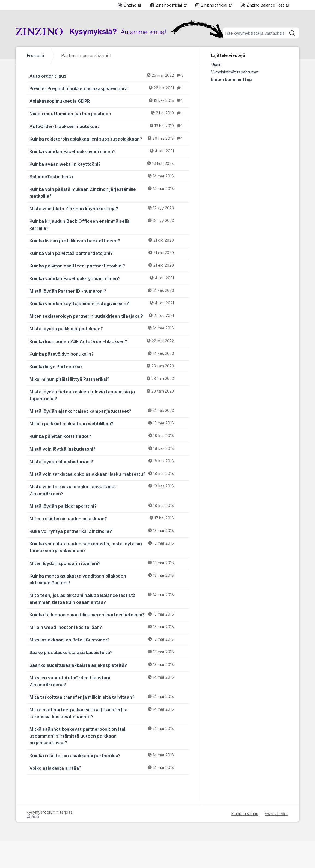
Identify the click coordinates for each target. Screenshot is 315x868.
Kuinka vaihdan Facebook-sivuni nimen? (109, 151)
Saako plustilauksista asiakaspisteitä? (109, 652)
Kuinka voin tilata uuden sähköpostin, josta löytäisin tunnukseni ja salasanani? (109, 547)
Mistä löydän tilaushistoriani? (109, 461)
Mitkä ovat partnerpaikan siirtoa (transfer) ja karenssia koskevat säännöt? (109, 713)
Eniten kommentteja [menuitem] (232, 79)
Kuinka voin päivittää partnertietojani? (109, 253)
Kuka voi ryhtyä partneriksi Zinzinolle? (109, 531)
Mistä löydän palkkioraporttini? (109, 506)
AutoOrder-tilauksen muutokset (109, 126)
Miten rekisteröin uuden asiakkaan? (109, 518)
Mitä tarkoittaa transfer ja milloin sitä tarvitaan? (109, 697)
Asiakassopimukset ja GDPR (109, 101)
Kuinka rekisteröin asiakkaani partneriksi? (109, 755)
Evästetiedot (277, 814)
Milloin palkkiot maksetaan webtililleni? (109, 423)
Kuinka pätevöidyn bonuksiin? (109, 354)
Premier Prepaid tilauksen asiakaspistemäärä (109, 88)
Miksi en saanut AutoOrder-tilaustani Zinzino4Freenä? (109, 681)
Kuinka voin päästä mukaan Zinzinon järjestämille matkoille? (109, 192)
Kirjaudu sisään (245, 814)
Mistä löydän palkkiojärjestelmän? (109, 328)
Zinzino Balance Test (263, 5)
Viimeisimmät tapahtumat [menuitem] (235, 72)
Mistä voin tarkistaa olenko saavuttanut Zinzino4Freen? (109, 490)
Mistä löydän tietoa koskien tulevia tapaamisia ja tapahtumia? (109, 395)
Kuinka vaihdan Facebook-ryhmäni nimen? (109, 278)
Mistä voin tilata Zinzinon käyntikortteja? (109, 208)
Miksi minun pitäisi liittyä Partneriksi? (109, 379)
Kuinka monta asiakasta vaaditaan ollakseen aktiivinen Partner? (109, 579)
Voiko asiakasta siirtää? (109, 768)
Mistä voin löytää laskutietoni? (109, 449)
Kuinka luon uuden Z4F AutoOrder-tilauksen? (109, 341)
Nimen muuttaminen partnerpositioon (109, 113)
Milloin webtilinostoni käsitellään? (109, 627)
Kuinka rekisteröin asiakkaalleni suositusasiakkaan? (109, 139)
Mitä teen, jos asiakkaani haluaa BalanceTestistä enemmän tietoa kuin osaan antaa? (109, 598)
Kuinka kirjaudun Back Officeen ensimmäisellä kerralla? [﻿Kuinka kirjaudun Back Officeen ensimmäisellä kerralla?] (109, 224)
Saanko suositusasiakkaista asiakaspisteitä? (109, 665)
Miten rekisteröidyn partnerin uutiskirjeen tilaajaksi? (109, 316)
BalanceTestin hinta (109, 176)
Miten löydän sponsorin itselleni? (109, 563)
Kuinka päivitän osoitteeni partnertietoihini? (109, 266)
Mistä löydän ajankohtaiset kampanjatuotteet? (109, 411)
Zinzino (128, 5)
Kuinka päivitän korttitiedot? (109, 436)
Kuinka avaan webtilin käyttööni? (109, 164)
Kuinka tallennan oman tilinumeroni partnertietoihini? (109, 614)
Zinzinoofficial (167, 5)
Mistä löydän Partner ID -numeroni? (109, 291)
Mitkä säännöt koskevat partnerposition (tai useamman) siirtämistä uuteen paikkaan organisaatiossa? (109, 736)
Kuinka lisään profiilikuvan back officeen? (109, 240)
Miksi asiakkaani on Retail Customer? (109, 640)
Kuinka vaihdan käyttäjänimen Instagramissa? (109, 303)
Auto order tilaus (109, 76)
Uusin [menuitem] (216, 64)
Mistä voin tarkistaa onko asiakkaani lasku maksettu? (109, 474)
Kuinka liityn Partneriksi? (109, 366)
